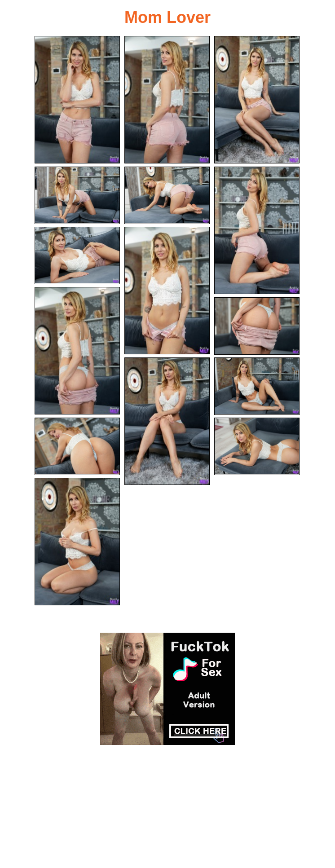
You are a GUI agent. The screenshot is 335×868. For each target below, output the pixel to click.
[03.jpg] (257, 100)
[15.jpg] (77, 542)
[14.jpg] (257, 446)
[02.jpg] (167, 100)
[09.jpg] (77, 351)
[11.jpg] (167, 421)
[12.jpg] (257, 386)
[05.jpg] (167, 195)
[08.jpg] (167, 291)
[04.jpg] (77, 195)
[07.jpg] (77, 256)
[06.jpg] (257, 230)
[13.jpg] (77, 446)
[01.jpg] (77, 100)
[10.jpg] (257, 326)
